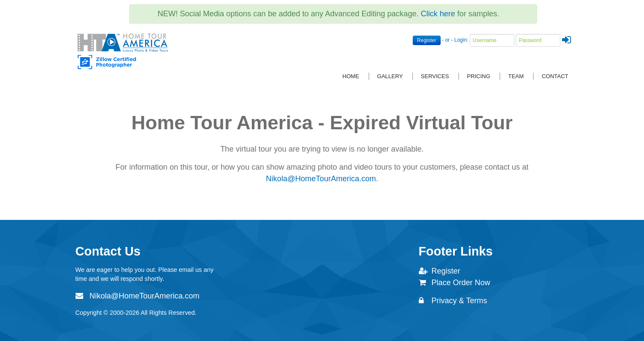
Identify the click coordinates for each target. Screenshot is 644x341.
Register (427, 40)
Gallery (390, 76)
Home (351, 76)
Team (516, 76)
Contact (555, 76)
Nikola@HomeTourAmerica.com (321, 179)
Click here (438, 14)
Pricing (478, 76)
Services (435, 76)
